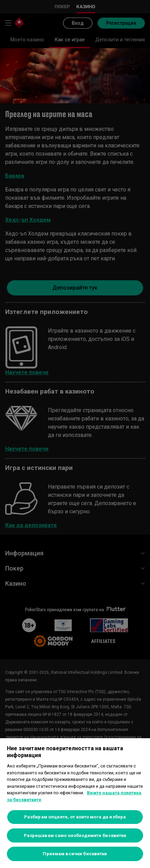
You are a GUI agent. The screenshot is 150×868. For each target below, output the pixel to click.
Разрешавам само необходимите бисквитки (75, 835)
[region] (75, 803)
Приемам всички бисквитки (75, 854)
